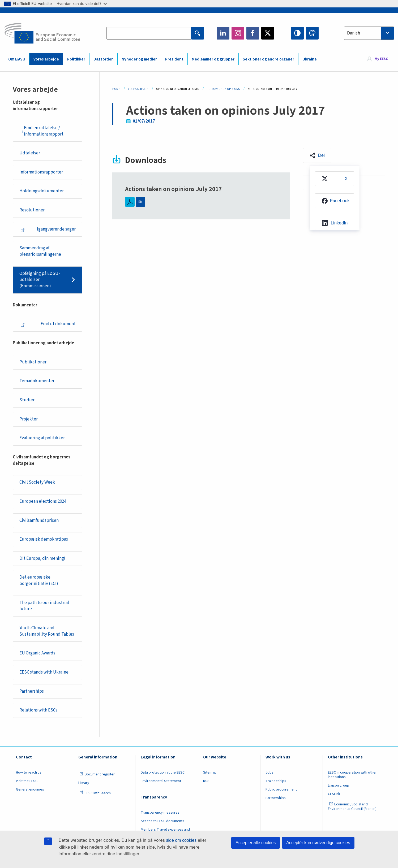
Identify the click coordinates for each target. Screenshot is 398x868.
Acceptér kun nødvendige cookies (318, 843)
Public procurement (281, 789)
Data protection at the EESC (163, 772)
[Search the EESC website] (149, 33)
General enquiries (30, 789)
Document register (97, 774)
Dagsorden (104, 59)
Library (84, 783)
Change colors (312, 33)
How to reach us (29, 772)
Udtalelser (30, 153)
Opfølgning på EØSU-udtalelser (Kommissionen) (40, 280)
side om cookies (181, 840)
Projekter (29, 419)
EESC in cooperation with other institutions (352, 775)
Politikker (76, 59)
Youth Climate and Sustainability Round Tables (47, 631)
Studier (27, 400)
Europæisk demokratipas (44, 539)
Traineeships (276, 781)
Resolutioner (32, 210)
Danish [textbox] (354, 33)
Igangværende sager (48, 229)
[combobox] (369, 33)
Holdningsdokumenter (42, 191)
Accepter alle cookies (256, 843)
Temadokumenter (37, 381)
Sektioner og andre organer (268, 59)
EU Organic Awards (37, 653)
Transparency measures (160, 813)
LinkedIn (223, 33)
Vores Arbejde (138, 89)
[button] (317, 155)
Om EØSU (17, 59)
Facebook (253, 33)
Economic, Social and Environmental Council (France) (353, 807)
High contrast (297, 33)
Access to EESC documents (162, 821)
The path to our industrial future (44, 606)
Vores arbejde (46, 59)
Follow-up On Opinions (223, 89)
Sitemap (210, 772)
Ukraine (310, 59)
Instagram (238, 33)
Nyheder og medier (139, 59)
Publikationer (33, 362)
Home (116, 89)
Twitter (268, 33)
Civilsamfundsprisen (39, 520)
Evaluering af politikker (42, 438)
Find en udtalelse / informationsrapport (42, 131)
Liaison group (339, 785)
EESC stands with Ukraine (44, 672)
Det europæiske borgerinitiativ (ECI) (39, 580)
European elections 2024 (43, 501)
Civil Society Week (37, 482)
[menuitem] (335, 179)
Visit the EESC (27, 781)
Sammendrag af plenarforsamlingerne (40, 251)
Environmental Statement (161, 781)
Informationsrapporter (41, 172)
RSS (206, 781)
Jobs (269, 772)
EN (140, 202)
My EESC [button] (381, 59)
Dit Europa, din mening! (42, 558)
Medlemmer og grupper (213, 59)
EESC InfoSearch (95, 793)
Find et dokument (48, 324)
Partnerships (32, 691)
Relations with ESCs (38, 710)
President (174, 59)
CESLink (334, 794)
